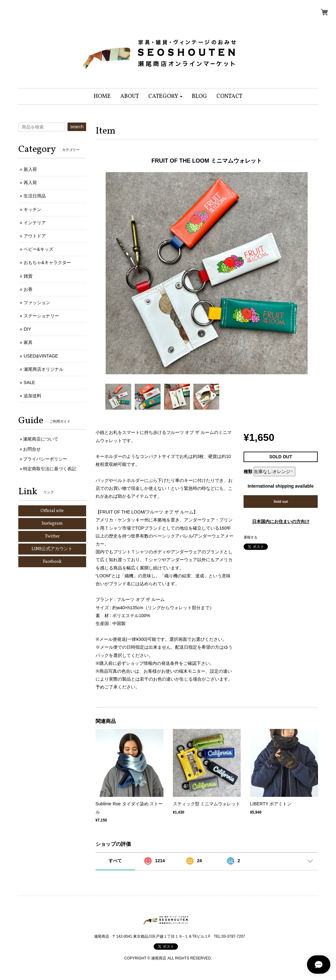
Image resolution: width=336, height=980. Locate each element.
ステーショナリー (41, 316)
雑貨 (28, 276)
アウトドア (35, 236)
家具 (28, 342)
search (77, 127)
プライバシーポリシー (45, 459)
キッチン (32, 209)
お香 (28, 289)
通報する (251, 537)
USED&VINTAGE (41, 356)
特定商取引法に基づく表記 (50, 469)
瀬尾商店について (41, 439)
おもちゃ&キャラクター (47, 262)
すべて (115, 861)
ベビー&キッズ (38, 249)
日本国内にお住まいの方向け (281, 521)
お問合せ (32, 449)
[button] (165, 96)
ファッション (37, 303)
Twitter (52, 536)
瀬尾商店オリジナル (44, 369)
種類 (248, 472)
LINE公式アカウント (52, 549)
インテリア (35, 223)
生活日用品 (35, 196)
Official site (52, 511)
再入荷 (30, 183)
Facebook (52, 562)
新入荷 (30, 169)
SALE (29, 382)
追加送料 (32, 396)
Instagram (52, 523)
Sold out (281, 502)
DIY (27, 329)
